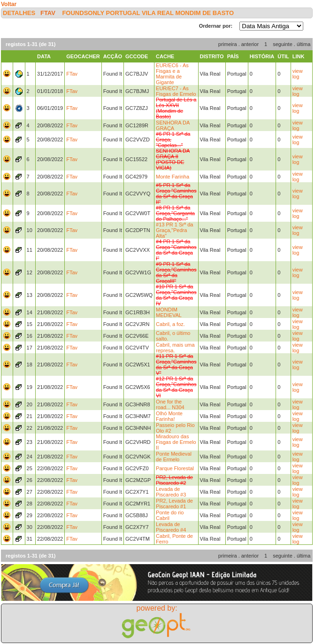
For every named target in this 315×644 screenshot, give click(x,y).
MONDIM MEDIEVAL (169, 312)
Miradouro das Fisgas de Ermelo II (176, 442)
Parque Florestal (175, 468)
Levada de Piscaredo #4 (171, 527)
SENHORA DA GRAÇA (173, 125)
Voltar (9, 4)
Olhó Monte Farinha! (169, 416)
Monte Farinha (173, 177)
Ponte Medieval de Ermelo (174, 457)
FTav (48, 13)
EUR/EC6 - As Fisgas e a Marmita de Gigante (172, 74)
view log (298, 74)
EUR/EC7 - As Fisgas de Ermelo (176, 91)
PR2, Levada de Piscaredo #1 (174, 504)
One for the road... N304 (170, 404)
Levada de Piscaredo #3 (171, 492)
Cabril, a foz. (170, 324)
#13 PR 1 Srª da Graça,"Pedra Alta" (174, 230)
